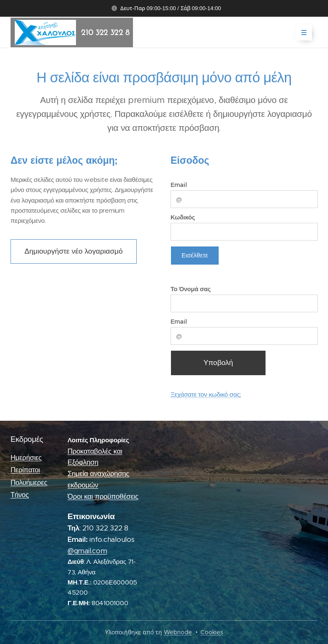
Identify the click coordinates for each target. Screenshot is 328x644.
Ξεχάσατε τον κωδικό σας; (206, 394)
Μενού (301, 32)
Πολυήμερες (29, 482)
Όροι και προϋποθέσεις (103, 496)
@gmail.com (87, 551)
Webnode (178, 632)
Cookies (212, 632)
